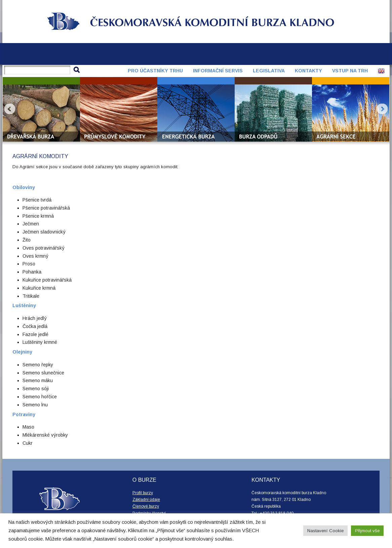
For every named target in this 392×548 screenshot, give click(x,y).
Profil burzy (143, 493)
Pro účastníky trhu (155, 71)
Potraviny (24, 414)
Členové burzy (146, 506)
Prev (10, 109)
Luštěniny (24, 305)
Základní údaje (146, 500)
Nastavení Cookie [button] (325, 531)
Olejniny (22, 352)
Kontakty (308, 71)
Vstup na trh (350, 71)
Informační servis (218, 71)
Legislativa (269, 71)
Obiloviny (24, 187)
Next (382, 109)
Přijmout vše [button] (367, 531)
